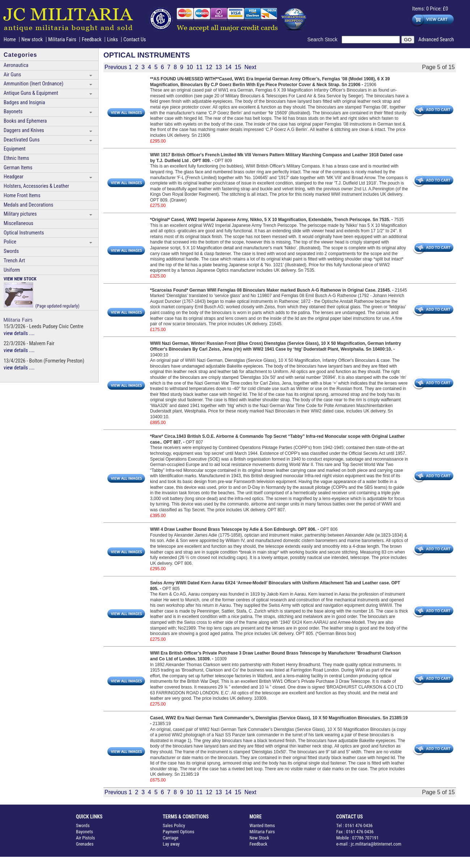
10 (190, 67)
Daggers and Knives (24, 130)
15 (238, 67)
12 (209, 67)
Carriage (170, 838)
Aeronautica (16, 65)
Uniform (12, 270)
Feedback (92, 40)
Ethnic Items (16, 158)
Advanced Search (436, 40)
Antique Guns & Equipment (31, 93)
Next (250, 67)
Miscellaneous (18, 223)
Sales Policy (174, 825)
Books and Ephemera (25, 121)
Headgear (14, 177)
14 (228, 67)
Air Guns (12, 75)
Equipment (14, 149)
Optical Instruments (24, 233)
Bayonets (13, 112)
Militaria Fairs (62, 40)
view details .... (19, 333)
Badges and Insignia (24, 103)
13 (219, 67)
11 (200, 67)
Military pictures (20, 214)
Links (112, 40)
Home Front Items (22, 196)
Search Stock (324, 39)
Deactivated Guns (22, 140)
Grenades (85, 844)
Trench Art (14, 261)
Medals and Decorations (28, 205)
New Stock (259, 838)
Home (10, 40)
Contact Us (134, 40)
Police (10, 242)
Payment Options (179, 832)
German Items (18, 168)
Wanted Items (262, 825)
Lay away (171, 844)
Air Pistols (86, 838)
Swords (11, 251)
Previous (116, 67)
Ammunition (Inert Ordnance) (33, 84)
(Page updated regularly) (42, 292)
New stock (33, 40)
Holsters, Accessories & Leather (36, 186)
